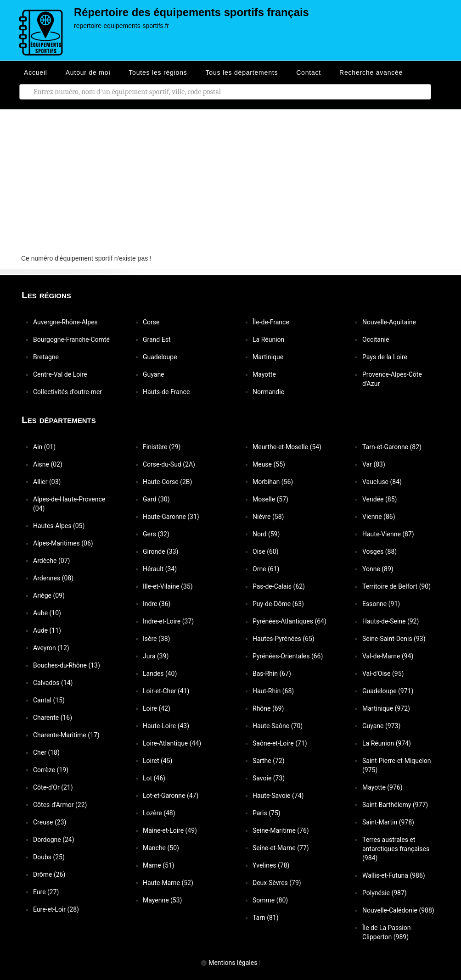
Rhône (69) (268, 708)
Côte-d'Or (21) (53, 787)
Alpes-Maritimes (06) (63, 543)
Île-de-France (271, 322)
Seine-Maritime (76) (281, 830)
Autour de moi (88, 72)
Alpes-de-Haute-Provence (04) (69, 504)
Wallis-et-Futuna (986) (394, 875)
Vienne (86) (379, 517)
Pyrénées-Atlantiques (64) (290, 621)
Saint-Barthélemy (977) (395, 805)
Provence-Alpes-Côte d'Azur (392, 379)
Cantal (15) (49, 700)
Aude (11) (47, 630)
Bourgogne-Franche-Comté (71, 340)
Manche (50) (161, 848)
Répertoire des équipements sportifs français (191, 12)
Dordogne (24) (54, 840)
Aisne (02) (48, 464)
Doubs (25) (49, 857)
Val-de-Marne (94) (388, 656)
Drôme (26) (49, 874)
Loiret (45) (157, 761)
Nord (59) (266, 534)
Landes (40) (160, 674)
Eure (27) (46, 892)
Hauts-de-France (166, 392)
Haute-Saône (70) (278, 726)
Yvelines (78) (271, 865)
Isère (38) (156, 639)
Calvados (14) (53, 683)
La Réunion (268, 340)
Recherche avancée (371, 72)
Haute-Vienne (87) (388, 534)
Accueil (36, 72)
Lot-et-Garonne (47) (171, 796)
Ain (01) (44, 447)
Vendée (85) (379, 499)
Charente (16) (53, 718)
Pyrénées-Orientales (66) (288, 656)
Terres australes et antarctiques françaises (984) (396, 849)
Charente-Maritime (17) (66, 735)
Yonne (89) (378, 569)
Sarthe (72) (269, 761)
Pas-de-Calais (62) (279, 586)
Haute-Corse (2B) (167, 482)
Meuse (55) (269, 464)
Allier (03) (47, 482)
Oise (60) (266, 551)
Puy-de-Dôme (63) (278, 604)
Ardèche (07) (51, 561)
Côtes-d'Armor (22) (60, 805)
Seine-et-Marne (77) (281, 848)
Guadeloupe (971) (388, 691)
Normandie (268, 392)
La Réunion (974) (387, 743)
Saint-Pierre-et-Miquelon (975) (397, 765)
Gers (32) (156, 534)
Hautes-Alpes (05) (59, 526)
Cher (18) (46, 752)
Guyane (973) (381, 726)
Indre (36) (157, 604)
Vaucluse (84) (382, 482)
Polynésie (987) (385, 893)
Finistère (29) (162, 447)
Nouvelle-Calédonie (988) (398, 910)
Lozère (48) (159, 813)
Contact (309, 72)
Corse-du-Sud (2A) (169, 464)
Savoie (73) (269, 778)
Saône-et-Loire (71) (280, 743)
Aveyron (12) (51, 648)
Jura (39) (156, 656)
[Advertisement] (230, 178)
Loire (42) (157, 708)
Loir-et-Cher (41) (166, 691)
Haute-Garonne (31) (171, 517)
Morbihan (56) (273, 482)
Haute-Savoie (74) (278, 796)
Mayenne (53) (162, 900)
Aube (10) (47, 613)
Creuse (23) (50, 822)
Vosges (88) (379, 551)
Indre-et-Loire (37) (168, 621)
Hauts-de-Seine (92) (391, 621)
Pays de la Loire (385, 357)
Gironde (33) (160, 551)
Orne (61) (266, 569)
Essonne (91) (381, 604)
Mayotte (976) (382, 787)
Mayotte (264, 374)
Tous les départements (242, 72)
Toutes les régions (158, 72)
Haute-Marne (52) (168, 883)
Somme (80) (270, 900)
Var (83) (374, 464)
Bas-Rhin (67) (272, 674)
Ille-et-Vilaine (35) (168, 586)
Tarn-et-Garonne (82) (392, 447)
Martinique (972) (386, 708)
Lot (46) (154, 778)
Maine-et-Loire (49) (170, 830)
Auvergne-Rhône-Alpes (65, 322)
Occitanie (376, 340)
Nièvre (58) (268, 517)
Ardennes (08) (53, 578)
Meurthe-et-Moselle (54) (287, 447)
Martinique (268, 357)
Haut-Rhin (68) (273, 691)
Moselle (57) (270, 499)
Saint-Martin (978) (388, 822)
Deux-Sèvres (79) (277, 883)
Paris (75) (267, 813)
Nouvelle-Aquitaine (389, 322)
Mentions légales (229, 963)
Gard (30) (156, 499)
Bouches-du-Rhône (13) (67, 665)
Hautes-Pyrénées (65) (284, 639)
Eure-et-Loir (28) (56, 909)
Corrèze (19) (51, 770)
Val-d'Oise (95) (383, 674)
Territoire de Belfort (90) (396, 586)
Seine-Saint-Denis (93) (394, 639)
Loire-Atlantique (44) (172, 743)
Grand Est (157, 340)
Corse (151, 322)
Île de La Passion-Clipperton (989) (387, 932)
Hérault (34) (160, 569)
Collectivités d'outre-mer (67, 392)
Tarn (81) (266, 918)
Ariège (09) (49, 596)
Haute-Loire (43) (166, 726)
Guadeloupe (160, 357)
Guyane (154, 374)
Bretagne (46, 357)
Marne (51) (159, 865)
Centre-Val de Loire (60, 374)
